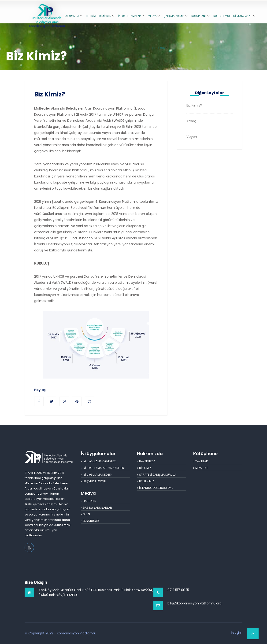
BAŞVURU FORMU (93, 481)
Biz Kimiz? (50, 94)
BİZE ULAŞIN (159, 48)
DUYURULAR (90, 521)
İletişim (237, 633)
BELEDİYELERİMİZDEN (100, 16)
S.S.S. (86, 514)
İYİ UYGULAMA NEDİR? (96, 475)
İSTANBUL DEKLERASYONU (155, 488)
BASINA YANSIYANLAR (96, 508)
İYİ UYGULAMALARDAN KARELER (102, 468)
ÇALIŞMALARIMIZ (175, 16)
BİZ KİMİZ (144, 468)
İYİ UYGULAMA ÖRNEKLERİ (99, 461)
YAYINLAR (201, 461)
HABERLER (89, 501)
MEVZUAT (201, 468)
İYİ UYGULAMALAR (131, 16)
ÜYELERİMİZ (145, 481)
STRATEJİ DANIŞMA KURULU (156, 475)
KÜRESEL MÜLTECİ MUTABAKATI (234, 16)
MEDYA (154, 16)
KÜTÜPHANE (200, 16)
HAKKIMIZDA (73, 16)
